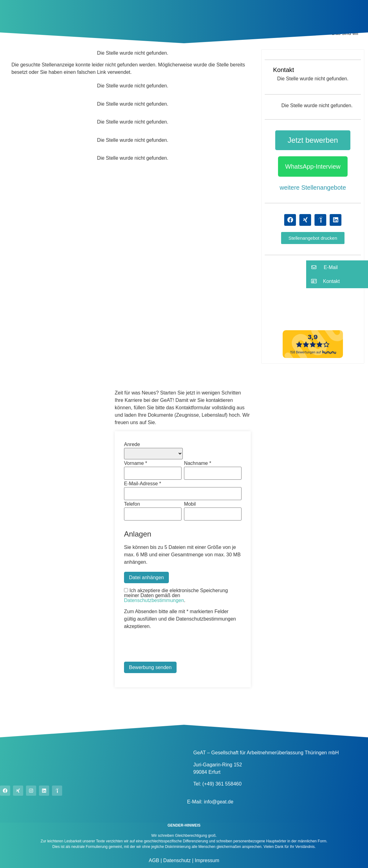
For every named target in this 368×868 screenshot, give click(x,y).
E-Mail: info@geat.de (210, 802)
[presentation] (171, 647)
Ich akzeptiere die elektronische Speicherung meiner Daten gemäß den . (176, 596)
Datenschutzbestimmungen (154, 600)
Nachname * (198, 463)
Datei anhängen (146, 577)
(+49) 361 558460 (222, 784)
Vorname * (136, 463)
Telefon (132, 504)
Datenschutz (176, 860)
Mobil (190, 504)
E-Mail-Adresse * (143, 484)
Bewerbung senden (150, 667)
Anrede (132, 445)
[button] (313, 238)
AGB (154, 860)
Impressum (206, 860)
